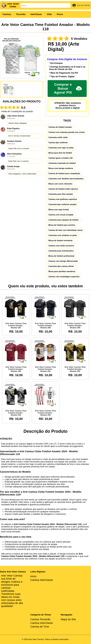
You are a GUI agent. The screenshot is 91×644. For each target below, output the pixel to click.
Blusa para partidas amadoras (62, 271)
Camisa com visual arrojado (61, 215)
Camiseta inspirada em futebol (62, 163)
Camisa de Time (40, 627)
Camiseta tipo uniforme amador (63, 204)
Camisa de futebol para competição (64, 173)
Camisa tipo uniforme (58, 143)
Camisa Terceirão (40, 619)
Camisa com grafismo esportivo (63, 199)
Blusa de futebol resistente (60, 241)
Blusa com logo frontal (59, 210)
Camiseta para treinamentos (61, 251)
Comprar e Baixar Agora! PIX (68, 88)
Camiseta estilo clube (58, 137)
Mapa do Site (68, 619)
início (33, 576)
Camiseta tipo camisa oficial (61, 266)
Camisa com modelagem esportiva (64, 277)
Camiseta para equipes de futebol (63, 220)
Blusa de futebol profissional (61, 256)
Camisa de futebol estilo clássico (63, 189)
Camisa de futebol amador (60, 127)
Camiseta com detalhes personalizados (66, 179)
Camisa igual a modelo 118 (60, 158)
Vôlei (49, 14)
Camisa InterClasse (42, 580)
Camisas (7, 14)
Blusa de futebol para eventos (62, 225)
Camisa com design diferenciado (63, 261)
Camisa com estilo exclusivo (61, 246)
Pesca (60, 14)
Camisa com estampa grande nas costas (67, 132)
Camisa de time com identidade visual (65, 230)
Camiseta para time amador (61, 194)
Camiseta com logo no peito (61, 148)
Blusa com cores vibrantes (60, 184)
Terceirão (21, 14)
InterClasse (36, 14)
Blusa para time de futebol (60, 153)
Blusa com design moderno (61, 168)
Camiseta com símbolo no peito (63, 235)
